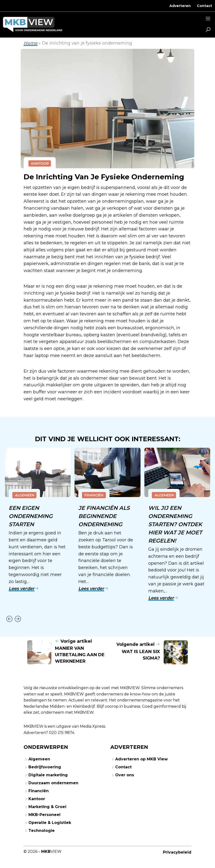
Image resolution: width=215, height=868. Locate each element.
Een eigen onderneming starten (31, 516)
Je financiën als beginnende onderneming (104, 516)
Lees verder (24, 589)
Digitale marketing (48, 775)
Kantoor (40, 163)
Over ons (125, 775)
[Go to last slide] (9, 619)
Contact (205, 6)
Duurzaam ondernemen (53, 783)
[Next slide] (18, 619)
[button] (208, 30)
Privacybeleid (177, 852)
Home (30, 43)
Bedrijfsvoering (45, 767)
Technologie (42, 831)
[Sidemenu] (208, 19)
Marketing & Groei (47, 807)
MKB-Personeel (44, 815)
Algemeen (24, 495)
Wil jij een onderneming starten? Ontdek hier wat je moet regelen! (176, 524)
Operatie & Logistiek (50, 823)
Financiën (94, 495)
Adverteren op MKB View (141, 759)
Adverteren (180, 6)
